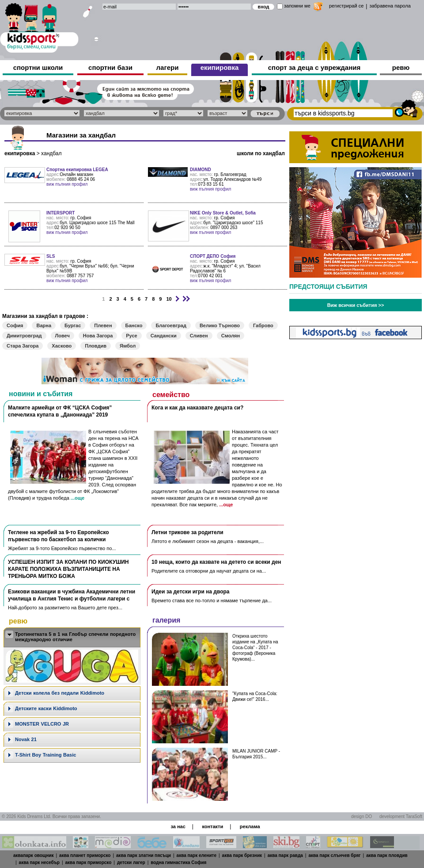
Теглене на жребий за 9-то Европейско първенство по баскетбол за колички (59, 536)
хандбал (51, 153)
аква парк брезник (242, 855)
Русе (131, 336)
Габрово (263, 325)
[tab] (72, 637)
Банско (134, 325)
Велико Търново (220, 325)
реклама (250, 826)
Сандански (164, 336)
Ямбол (128, 346)
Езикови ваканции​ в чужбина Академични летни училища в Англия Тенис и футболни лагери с (72, 595)
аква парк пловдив (387, 855)
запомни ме (297, 6)
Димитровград (24, 336)
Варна (44, 325)
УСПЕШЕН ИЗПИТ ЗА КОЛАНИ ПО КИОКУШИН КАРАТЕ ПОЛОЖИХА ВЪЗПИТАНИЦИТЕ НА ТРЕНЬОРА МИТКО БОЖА (68, 569)
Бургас (73, 325)
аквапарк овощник (34, 855)
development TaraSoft (401, 816)
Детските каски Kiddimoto (46, 708)
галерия (166, 620)
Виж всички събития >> (356, 305)
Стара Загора (23, 346)
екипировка (220, 67)
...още (78, 498)
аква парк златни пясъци (144, 855)
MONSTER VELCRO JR (42, 724)
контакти (212, 826)
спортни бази (110, 67)
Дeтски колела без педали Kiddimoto (60, 693)
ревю (401, 67)
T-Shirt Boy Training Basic (45, 755)
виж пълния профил (67, 184)
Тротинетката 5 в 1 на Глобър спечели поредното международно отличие (75, 637)
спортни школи (38, 67)
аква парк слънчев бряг (334, 855)
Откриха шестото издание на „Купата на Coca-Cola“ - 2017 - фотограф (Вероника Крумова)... (255, 648)
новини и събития (41, 394)
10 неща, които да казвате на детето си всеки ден (216, 562)
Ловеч (62, 336)
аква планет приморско (85, 855)
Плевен (103, 325)
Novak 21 (26, 739)
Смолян (231, 336)
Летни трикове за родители (187, 532)
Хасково (62, 346)
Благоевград (171, 325)
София (15, 325)
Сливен (199, 336)
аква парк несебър (39, 862)
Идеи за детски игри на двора (191, 592)
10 (169, 299)
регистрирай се (346, 6)
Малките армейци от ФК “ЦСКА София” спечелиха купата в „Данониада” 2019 (60, 411)
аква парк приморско (89, 862)
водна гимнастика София (178, 862)
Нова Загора (98, 336)
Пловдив (96, 346)
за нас (178, 826)
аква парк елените (197, 855)
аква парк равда (285, 855)
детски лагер (131, 862)
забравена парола (390, 6)
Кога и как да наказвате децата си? (197, 408)
